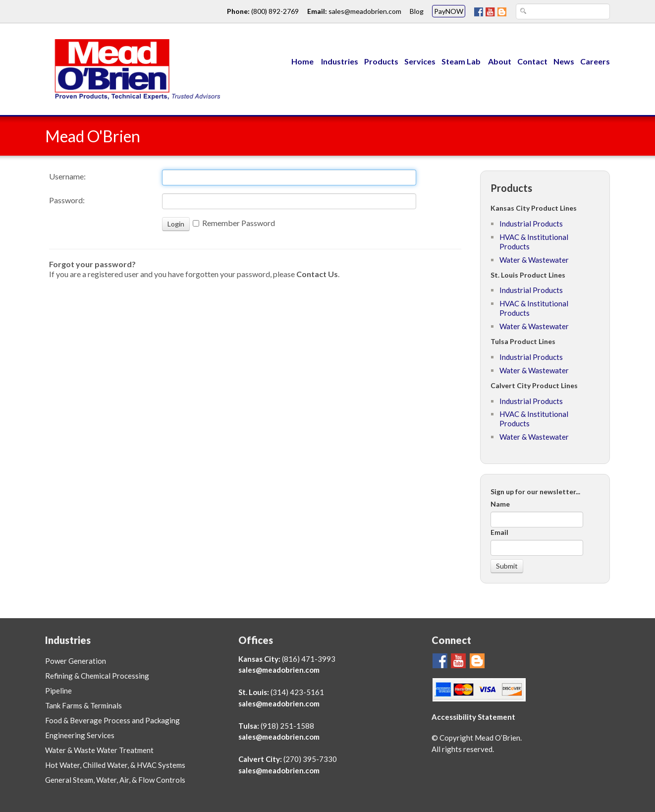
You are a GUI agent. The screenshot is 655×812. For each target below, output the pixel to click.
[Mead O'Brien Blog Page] (502, 11)
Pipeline (58, 691)
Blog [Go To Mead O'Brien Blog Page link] (417, 11)
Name (500, 504)
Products (381, 61)
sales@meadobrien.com (279, 670)
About (500, 61)
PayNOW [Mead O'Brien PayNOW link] (449, 11)
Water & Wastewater (534, 260)
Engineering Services (80, 735)
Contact (532, 61)
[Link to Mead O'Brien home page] (134, 68)
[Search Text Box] (563, 11)
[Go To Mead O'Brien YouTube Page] (490, 11)
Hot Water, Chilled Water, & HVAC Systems (115, 765)
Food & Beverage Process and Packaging (112, 720)
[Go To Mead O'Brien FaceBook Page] (479, 11)
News (564, 61)
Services (420, 61)
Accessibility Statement (473, 717)
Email (499, 532)
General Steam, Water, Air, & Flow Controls (115, 780)
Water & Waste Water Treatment (99, 750)
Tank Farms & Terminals (83, 705)
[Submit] (507, 566)
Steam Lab (462, 61)
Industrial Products (531, 224)
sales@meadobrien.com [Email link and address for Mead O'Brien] (365, 11)
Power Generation (76, 661)
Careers (595, 61)
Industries (340, 61)
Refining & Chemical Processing (97, 676)
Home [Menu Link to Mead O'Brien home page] (302, 61)
